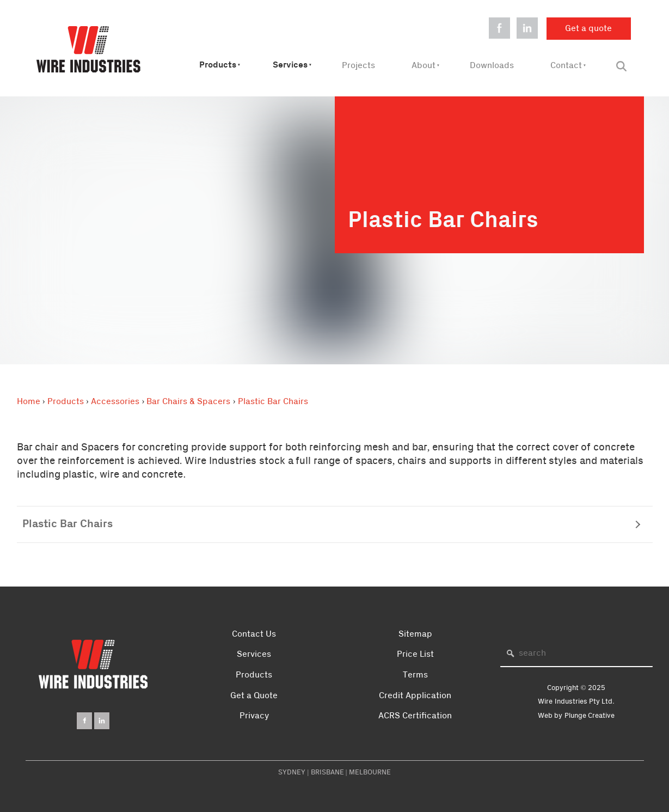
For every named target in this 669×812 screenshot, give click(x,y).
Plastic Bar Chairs (273, 401)
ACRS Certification (415, 716)
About (424, 65)
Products (218, 65)
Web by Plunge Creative (576, 716)
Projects (358, 65)
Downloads (492, 65)
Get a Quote (254, 695)
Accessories (115, 401)
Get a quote (570, 24)
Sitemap (415, 634)
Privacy (254, 716)
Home (29, 401)
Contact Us (254, 634)
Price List (415, 654)
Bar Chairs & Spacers (188, 401)
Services (290, 65)
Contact (566, 65)
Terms (415, 675)
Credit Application (415, 695)
